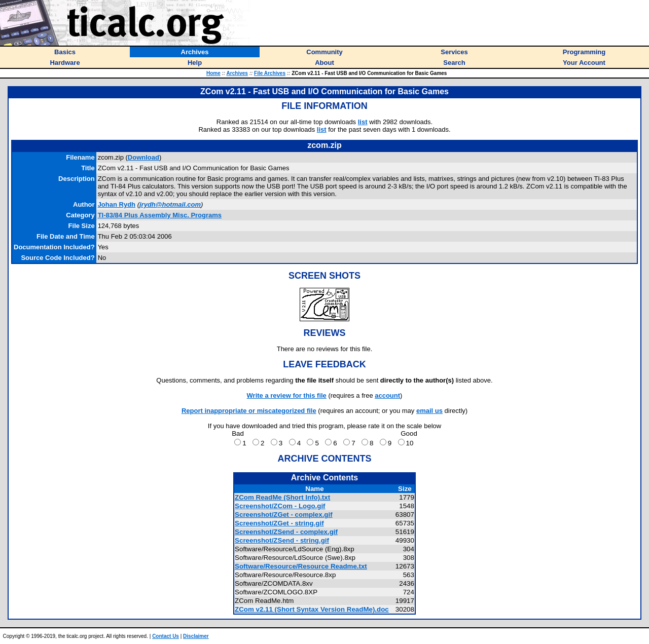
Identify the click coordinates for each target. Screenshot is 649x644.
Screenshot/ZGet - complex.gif (284, 515)
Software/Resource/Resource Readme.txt (301, 566)
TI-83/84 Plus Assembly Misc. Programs (160, 215)
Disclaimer (196, 636)
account (387, 395)
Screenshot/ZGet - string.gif (279, 523)
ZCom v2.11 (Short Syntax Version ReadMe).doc (312, 609)
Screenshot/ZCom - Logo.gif (280, 506)
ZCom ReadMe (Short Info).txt (282, 497)
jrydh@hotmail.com (170, 204)
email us (429, 411)
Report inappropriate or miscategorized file (249, 411)
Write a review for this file (287, 395)
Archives (237, 73)
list (363, 122)
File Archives (270, 73)
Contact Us (166, 636)
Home (213, 73)
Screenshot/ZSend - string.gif (282, 540)
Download (143, 157)
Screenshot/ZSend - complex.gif (286, 532)
